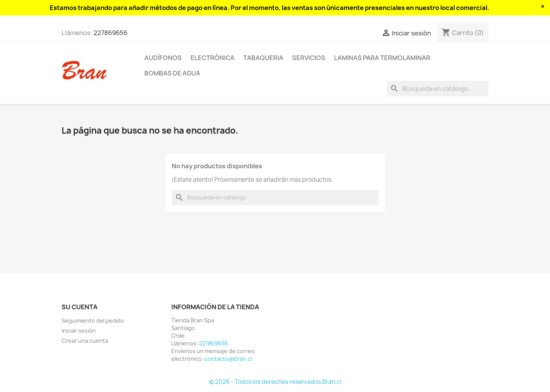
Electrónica (212, 58)
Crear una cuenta (85, 341)
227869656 (110, 33)
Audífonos (163, 58)
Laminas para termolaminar (382, 58)
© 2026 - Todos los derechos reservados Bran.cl (275, 382)
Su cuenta (79, 307)
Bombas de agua (172, 73)
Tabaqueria (263, 58)
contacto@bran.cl (228, 359)
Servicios (309, 58)
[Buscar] (438, 89)
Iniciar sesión (79, 331)
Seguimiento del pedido (93, 321)
